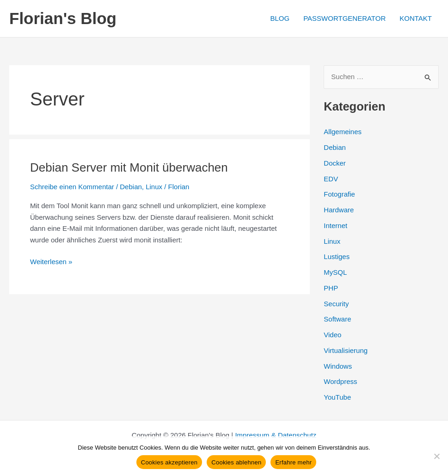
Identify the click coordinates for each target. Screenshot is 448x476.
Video (332, 335)
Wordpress (340, 381)
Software (337, 319)
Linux (154, 187)
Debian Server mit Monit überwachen (129, 167)
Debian (131, 187)
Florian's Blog (63, 18)
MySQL (335, 272)
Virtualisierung (346, 350)
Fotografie (339, 194)
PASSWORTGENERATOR (344, 18)
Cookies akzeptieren (169, 462)
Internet (335, 226)
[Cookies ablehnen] (436, 456)
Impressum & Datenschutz (276, 435)
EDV (331, 179)
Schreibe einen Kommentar (72, 187)
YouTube (337, 397)
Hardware (339, 210)
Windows (338, 366)
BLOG (280, 18)
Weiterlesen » (51, 262)
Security (336, 304)
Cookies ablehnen (236, 462)
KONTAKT (416, 18)
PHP (331, 288)
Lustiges (337, 257)
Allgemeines (343, 132)
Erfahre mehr (293, 462)
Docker (335, 163)
